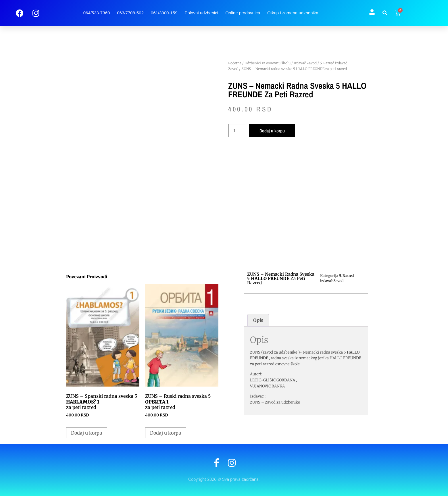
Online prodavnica (243, 13)
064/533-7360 (97, 13)
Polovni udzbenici (201, 13)
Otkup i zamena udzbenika (293, 13)
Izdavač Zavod (305, 63)
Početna (235, 63)
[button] (385, 13)
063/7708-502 (130, 13)
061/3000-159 (164, 13)
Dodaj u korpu (272, 131)
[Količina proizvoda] (237, 131)
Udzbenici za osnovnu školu (268, 63)
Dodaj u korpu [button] (87, 433)
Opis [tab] (258, 320)
